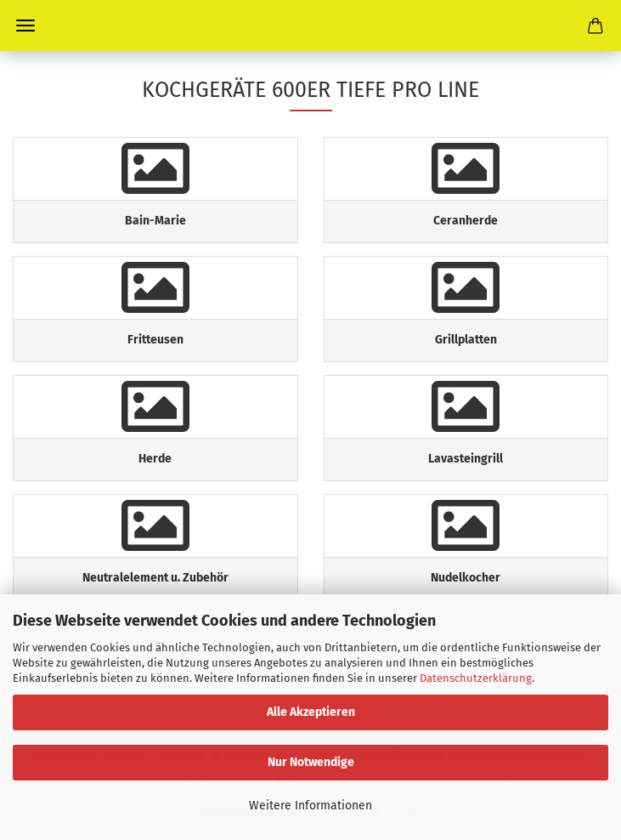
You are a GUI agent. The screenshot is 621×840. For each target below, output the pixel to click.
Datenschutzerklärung (476, 678)
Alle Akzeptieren (311, 712)
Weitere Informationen (310, 806)
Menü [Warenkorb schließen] (25, 26)
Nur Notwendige (311, 762)
